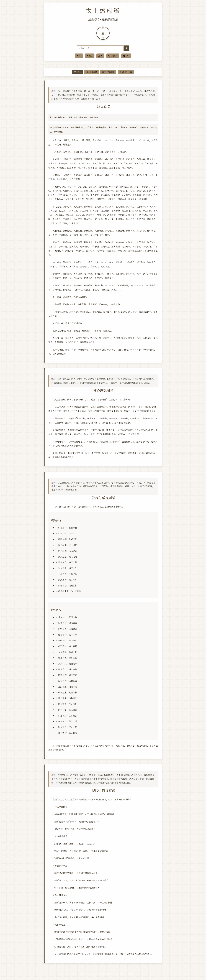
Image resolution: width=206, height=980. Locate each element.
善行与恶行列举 (108, 72)
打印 (126, 56)
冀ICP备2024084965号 (89, 976)
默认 (90, 56)
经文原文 (78, 72)
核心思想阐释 (92, 72)
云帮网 (121, 976)
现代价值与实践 (126, 72)
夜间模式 (113, 56)
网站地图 (129, 976)
